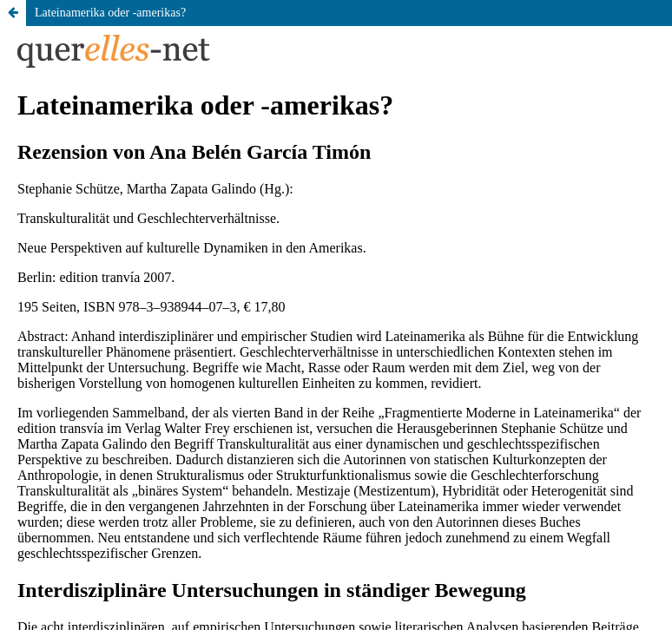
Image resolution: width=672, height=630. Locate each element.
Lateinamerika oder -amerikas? (110, 13)
